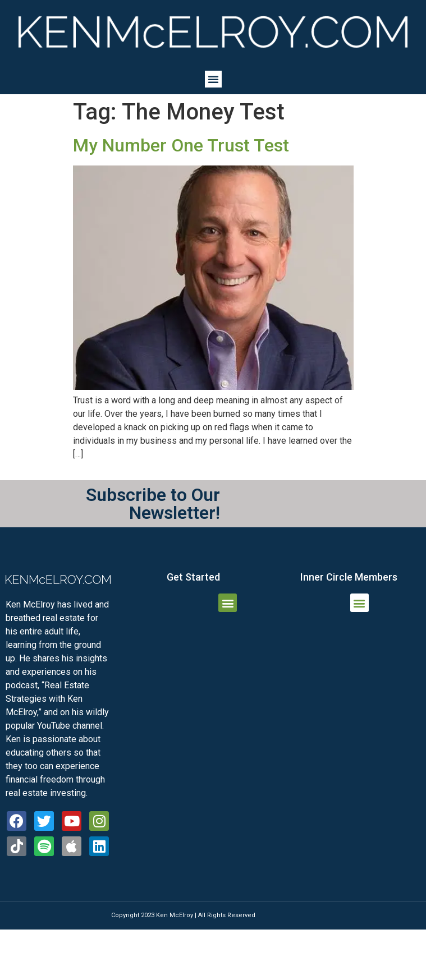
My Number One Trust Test (181, 145)
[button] (213, 79)
